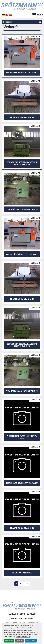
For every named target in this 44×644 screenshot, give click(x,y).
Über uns (28, 619)
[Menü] (34, 15)
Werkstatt (17, 619)
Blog (22, 614)
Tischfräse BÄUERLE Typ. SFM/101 (22, 73)
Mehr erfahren (31, 641)
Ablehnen (19, 641)
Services (31, 614)
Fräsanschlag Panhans (22, 117)
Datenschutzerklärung (23, 637)
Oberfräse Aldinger (22, 573)
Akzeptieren (9, 641)
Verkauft (13, 614)
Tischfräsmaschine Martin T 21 (22, 209)
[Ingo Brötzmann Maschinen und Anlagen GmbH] (22, 606)
